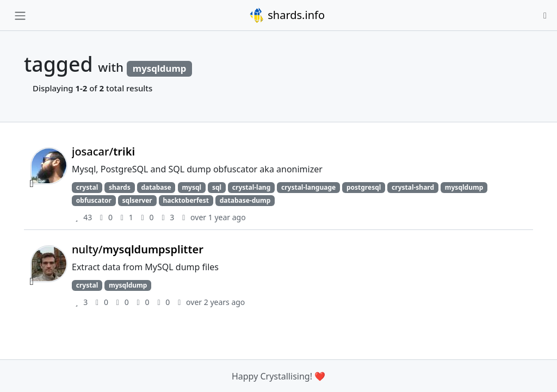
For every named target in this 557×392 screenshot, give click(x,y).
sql (217, 187)
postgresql (364, 187)
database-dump (245, 200)
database (156, 187)
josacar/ (103, 151)
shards (120, 187)
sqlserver (137, 200)
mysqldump (464, 187)
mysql (191, 187)
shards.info (287, 15)
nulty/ (138, 249)
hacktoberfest (185, 200)
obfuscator (94, 200)
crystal (87, 187)
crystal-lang (251, 187)
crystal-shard (413, 187)
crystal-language (308, 187)
